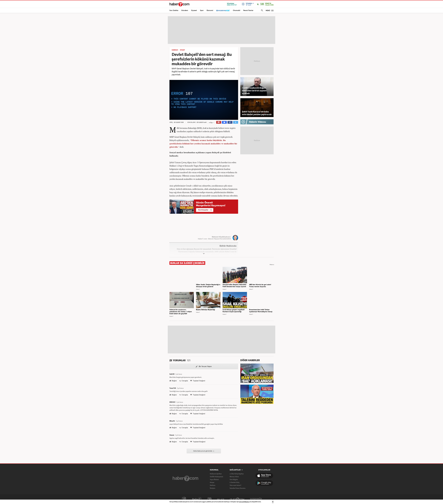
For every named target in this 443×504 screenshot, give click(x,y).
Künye (212, 482)
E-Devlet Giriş (235, 482)
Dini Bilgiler (234, 479)
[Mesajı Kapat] (273, 502)
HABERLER (175, 50)
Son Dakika (174, 10)
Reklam (213, 485)
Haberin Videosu (258, 122)
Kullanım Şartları (216, 474)
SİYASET (182, 50)
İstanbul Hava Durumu (238, 488)
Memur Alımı (234, 477)
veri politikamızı (244, 502)
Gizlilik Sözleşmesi (216, 477)
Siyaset (194, 10)
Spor (202, 10)
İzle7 (237, 499)
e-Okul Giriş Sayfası (237, 474)
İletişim (213, 488)
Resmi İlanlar (248, 10)
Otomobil (237, 10)
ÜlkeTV (221, 499)
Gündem (185, 10)
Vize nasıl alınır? (235, 485)
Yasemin (256, 499)
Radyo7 (197, 499)
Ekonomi (210, 10)
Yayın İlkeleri (214, 479)
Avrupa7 (209, 499)
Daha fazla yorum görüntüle (204, 451)
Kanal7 (184, 499)
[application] (204, 100)
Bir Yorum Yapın (204, 367)
